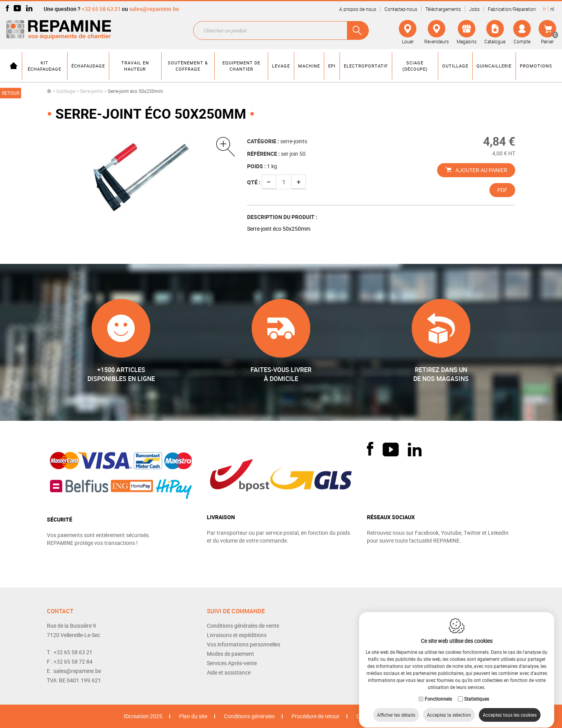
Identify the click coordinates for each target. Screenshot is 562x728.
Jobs (474, 9)
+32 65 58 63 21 (101, 9)
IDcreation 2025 (143, 716)
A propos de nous (358, 9)
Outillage (66, 91)
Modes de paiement (230, 654)
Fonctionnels (438, 691)
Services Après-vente (232, 663)
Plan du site (193, 716)
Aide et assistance (229, 672)
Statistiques (477, 691)
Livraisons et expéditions (237, 635)
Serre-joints (91, 91)
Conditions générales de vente (243, 626)
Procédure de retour (316, 716)
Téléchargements (443, 9)
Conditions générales (249, 716)
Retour (11, 93)
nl (552, 9)
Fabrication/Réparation (512, 9)
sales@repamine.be (154, 9)
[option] (141, 175)
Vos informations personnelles (244, 644)
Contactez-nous (401, 9)
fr (544, 9)
